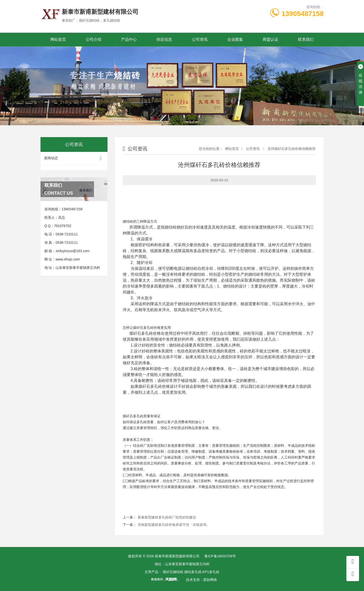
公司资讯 (200, 39)
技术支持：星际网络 (202, 580)
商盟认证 (270, 39)
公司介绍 (94, 39)
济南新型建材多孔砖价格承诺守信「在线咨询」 (174, 525)
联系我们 (306, 39)
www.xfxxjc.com (68, 259)
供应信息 (164, 39)
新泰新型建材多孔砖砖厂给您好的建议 (167, 517)
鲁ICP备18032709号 (220, 556)
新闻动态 (74, 158)
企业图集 (235, 39)
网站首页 (58, 39)
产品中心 (129, 39)
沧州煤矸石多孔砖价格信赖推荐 (291, 149)
